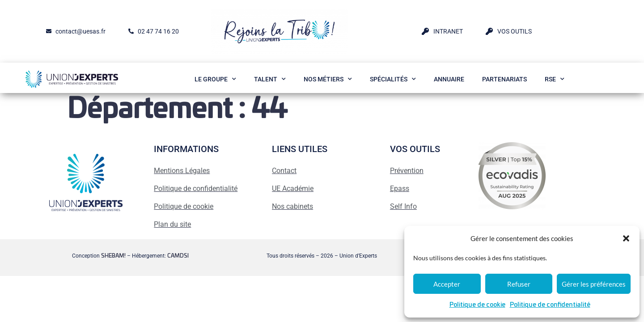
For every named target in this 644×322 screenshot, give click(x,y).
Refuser (519, 284)
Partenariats (504, 79)
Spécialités (393, 79)
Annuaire (449, 79)
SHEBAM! (113, 256)
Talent (270, 79)
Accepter (447, 284)
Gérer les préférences (594, 284)
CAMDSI (178, 256)
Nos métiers (328, 79)
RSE (555, 79)
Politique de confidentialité (550, 305)
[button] (626, 238)
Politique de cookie (477, 305)
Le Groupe (215, 79)
